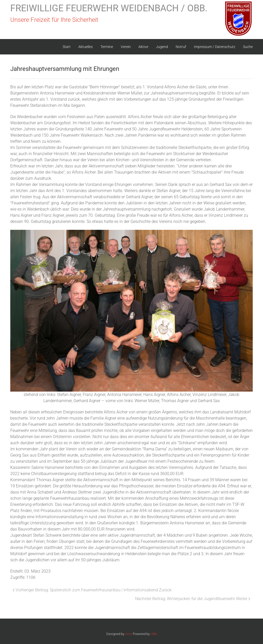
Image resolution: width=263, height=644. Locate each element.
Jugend (162, 47)
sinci (129, 634)
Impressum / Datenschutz (215, 47)
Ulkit (154, 634)
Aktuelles (86, 47)
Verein (126, 47)
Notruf (181, 47)
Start (67, 47)
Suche (248, 47)
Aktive (143, 47)
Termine (107, 47)
